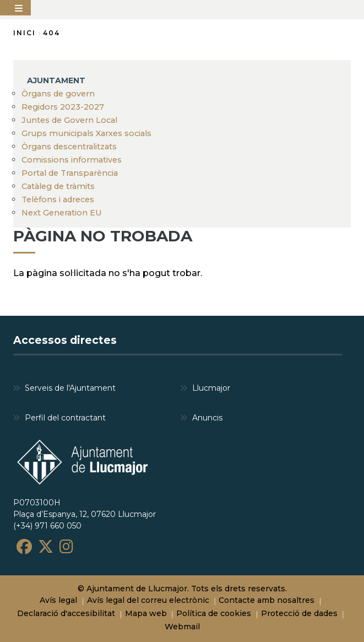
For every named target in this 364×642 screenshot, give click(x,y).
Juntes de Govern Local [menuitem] (69, 120)
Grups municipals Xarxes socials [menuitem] (86, 133)
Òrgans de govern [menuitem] (58, 94)
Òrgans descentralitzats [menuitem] (69, 147)
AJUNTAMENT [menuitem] (56, 80)
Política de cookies (214, 613)
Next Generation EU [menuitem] (62, 213)
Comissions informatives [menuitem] (72, 160)
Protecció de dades (299, 613)
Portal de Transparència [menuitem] (70, 173)
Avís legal (58, 600)
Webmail (182, 627)
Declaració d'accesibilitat (66, 613)
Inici (25, 33)
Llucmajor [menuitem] (211, 388)
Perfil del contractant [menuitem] (65, 418)
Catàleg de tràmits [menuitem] (58, 186)
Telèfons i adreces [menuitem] (58, 199)
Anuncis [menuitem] (207, 418)
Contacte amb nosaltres (267, 600)
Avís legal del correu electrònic (148, 600)
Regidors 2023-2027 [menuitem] (63, 107)
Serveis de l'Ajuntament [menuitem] (70, 388)
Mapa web (146, 613)
